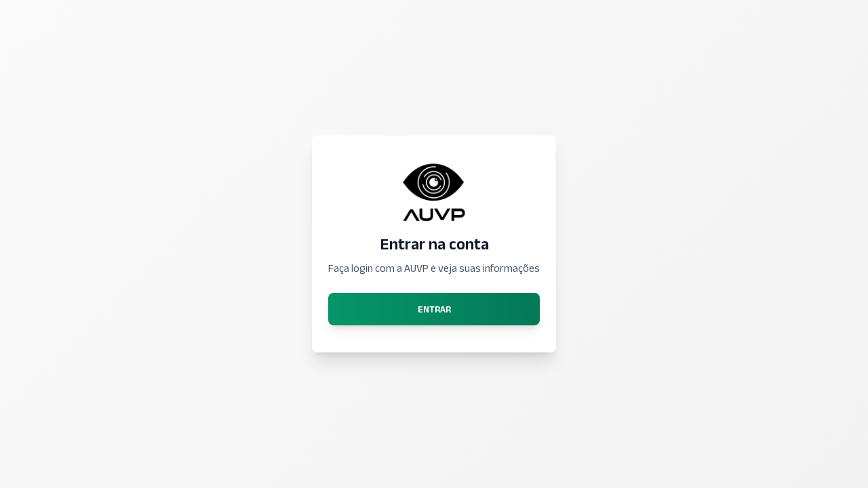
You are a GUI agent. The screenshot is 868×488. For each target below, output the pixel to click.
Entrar (434, 309)
